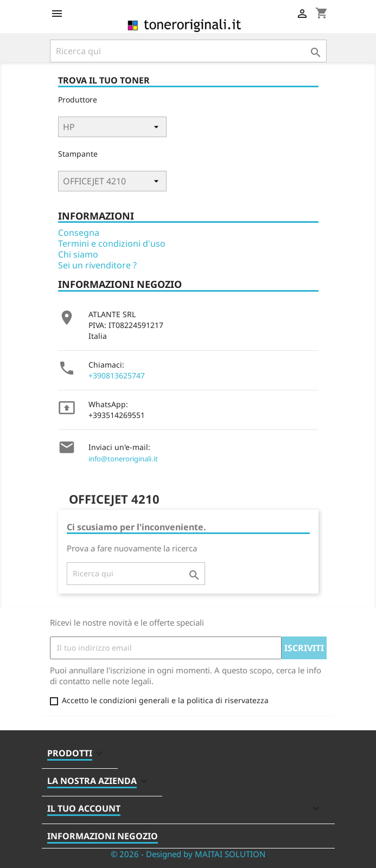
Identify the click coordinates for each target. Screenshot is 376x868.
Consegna (79, 233)
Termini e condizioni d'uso (112, 243)
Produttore (78, 99)
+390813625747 (117, 375)
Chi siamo (78, 254)
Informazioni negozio (103, 836)
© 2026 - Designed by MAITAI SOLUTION (188, 854)
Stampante (78, 154)
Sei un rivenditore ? (97, 265)
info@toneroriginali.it (123, 459)
